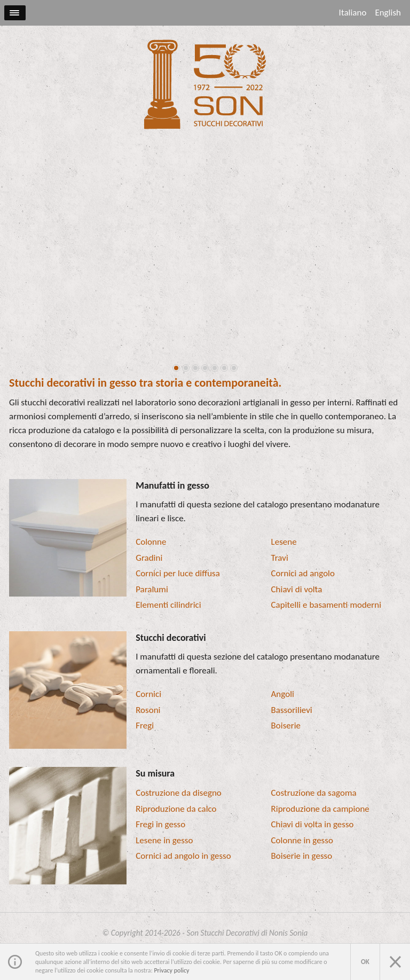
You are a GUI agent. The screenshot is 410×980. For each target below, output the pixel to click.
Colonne (151, 542)
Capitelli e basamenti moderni (326, 605)
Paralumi (152, 589)
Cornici (148, 694)
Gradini (149, 558)
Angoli (283, 694)
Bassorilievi (292, 710)
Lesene (284, 542)
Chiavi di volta (297, 589)
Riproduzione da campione (320, 809)
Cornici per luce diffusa (178, 573)
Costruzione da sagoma (314, 793)
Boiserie (286, 726)
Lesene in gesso (164, 840)
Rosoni (148, 710)
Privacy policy (171, 970)
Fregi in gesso (160, 824)
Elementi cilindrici (168, 605)
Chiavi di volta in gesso (313, 824)
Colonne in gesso (302, 840)
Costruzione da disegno (179, 793)
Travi (280, 558)
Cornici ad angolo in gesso (183, 856)
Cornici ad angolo (303, 573)
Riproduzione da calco (176, 809)
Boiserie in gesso (302, 856)
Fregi (145, 726)
